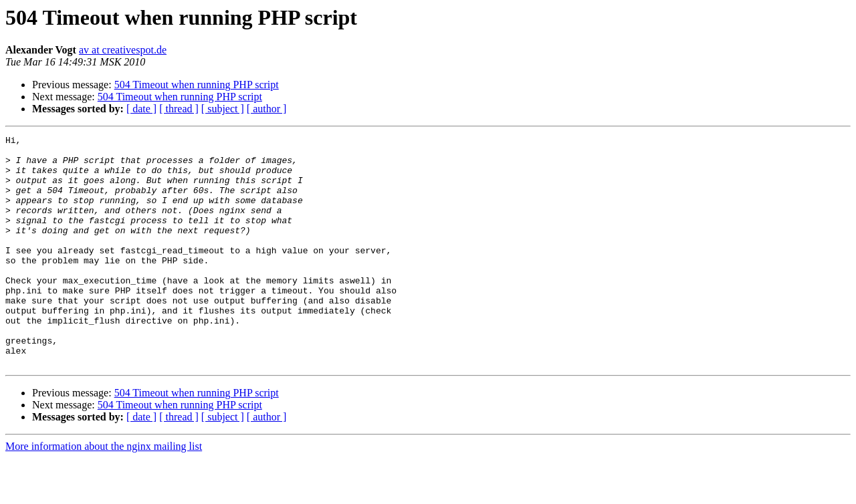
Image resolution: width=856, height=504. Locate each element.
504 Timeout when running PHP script (197, 85)
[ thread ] (179, 109)
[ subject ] (223, 109)
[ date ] (141, 109)
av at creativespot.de (123, 50)
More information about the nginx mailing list (104, 492)
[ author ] (267, 109)
